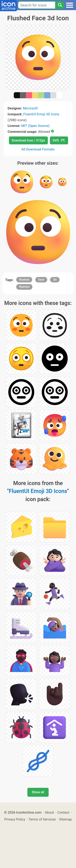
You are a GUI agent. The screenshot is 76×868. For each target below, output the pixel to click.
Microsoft (30, 108)
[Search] (60, 5)
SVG (59, 140)
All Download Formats (38, 149)
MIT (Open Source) (35, 126)
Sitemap (65, 819)
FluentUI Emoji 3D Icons (41, 114)
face (41, 280)
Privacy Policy (15, 819)
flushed (24, 280)
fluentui (24, 287)
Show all (38, 792)
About (50, 812)
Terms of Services (42, 819)
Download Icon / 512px (28, 140)
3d (55, 280)
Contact (63, 812)
